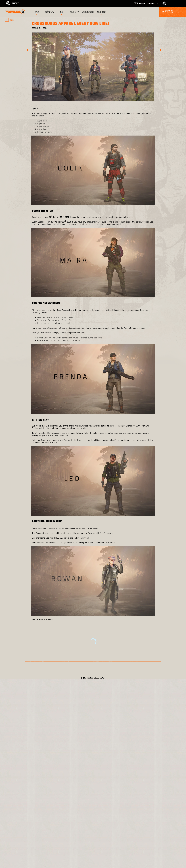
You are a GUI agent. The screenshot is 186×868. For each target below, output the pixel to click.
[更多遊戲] (102, 12)
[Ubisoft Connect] (27, 821)
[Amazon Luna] (107, 845)
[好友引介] (75, 12)
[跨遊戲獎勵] (88, 12)
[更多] (62, 12)
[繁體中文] (163, 800)
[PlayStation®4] (107, 832)
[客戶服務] (27, 840)
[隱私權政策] (27, 851)
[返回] (11, 20)
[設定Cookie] (14, 864)
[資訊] (37, 12)
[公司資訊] (27, 827)
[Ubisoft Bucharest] (74, 838)
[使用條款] (27, 855)
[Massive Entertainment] (74, 828)
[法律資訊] (27, 860)
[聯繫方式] (27, 847)
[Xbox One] (107, 826)
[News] (27, 834)
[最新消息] (50, 12)
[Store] (27, 815)
